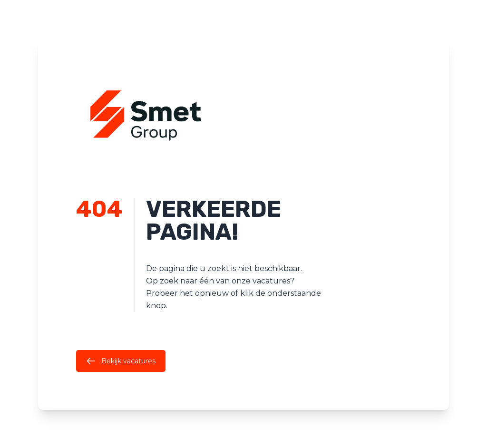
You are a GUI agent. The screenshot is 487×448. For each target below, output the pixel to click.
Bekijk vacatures (121, 361)
